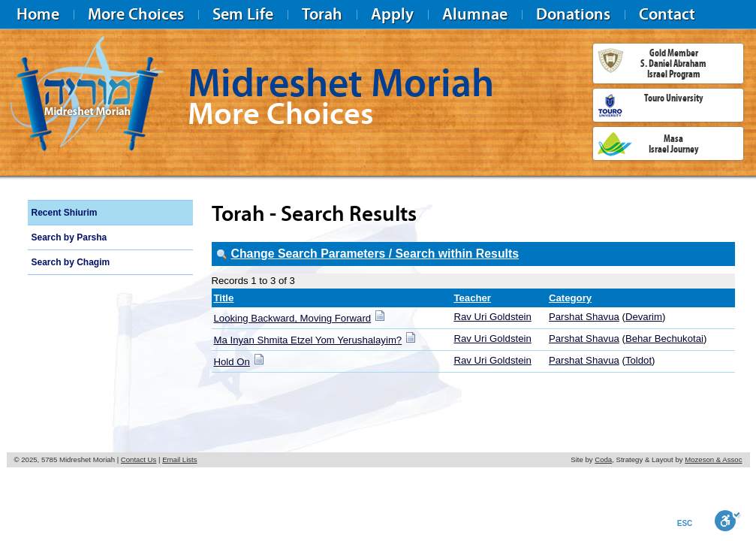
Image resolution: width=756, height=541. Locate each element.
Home (38, 14)
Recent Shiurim (65, 213)
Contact (667, 14)
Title (224, 298)
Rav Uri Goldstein (492, 317)
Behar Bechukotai (664, 339)
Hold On (232, 362)
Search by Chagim (71, 262)
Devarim (644, 317)
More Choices (136, 14)
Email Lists (179, 459)
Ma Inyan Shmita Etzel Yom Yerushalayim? (308, 340)
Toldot (639, 360)
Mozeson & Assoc (713, 459)
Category (570, 298)
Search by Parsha (69, 237)
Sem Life (243, 14)
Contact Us (139, 459)
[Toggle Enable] (728, 521)
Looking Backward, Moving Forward (293, 318)
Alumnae (475, 14)
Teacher (472, 298)
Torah (322, 14)
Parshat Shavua (584, 317)
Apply (392, 14)
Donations (573, 14)
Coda (603, 459)
